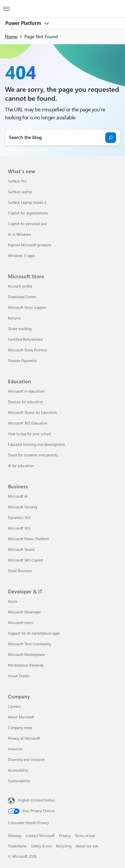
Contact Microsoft (40, 836)
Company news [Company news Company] (20, 728)
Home (11, 37)
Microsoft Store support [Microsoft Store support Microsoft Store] (27, 308)
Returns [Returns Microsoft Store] (14, 318)
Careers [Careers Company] (14, 707)
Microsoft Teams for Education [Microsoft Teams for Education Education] (32, 413)
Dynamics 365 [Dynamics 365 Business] (19, 518)
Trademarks (17, 846)
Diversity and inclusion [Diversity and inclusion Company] (26, 760)
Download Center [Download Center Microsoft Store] (22, 297)
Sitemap (15, 836)
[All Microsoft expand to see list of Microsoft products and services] (6, 7)
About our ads (87, 846)
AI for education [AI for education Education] (21, 466)
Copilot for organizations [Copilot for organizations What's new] (28, 213)
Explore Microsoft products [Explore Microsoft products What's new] (30, 245)
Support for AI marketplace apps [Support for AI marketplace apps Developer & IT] (34, 633)
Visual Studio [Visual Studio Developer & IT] (19, 676)
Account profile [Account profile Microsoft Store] (20, 286)
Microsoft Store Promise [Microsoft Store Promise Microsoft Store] (27, 350)
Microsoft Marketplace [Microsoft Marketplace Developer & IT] (26, 655)
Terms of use (85, 836)
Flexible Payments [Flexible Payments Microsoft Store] (22, 361)
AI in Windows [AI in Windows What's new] (19, 235)
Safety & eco (41, 846)
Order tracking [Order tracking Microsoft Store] (20, 329)
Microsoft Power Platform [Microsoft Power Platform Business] (28, 539)
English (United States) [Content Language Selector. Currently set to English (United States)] (36, 800)
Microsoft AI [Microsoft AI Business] (18, 496)
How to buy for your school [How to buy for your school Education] (29, 434)
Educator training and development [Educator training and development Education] (36, 445)
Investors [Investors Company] (15, 749)
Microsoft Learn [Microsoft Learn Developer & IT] (21, 623)
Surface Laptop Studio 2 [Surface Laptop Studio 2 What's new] (27, 203)
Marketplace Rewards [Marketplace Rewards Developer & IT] (26, 665)
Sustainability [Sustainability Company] (19, 781)
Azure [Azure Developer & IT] (13, 602)
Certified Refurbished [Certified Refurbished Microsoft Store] (25, 340)
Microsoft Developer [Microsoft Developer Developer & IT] (24, 612)
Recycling (64, 846)
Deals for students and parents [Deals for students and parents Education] (33, 455)
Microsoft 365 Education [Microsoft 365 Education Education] (28, 423)
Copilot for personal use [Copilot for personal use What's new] (27, 224)
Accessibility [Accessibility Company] (18, 770)
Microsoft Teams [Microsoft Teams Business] (21, 550)
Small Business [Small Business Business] (20, 571)
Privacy (65, 836)
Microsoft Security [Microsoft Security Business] (23, 507)
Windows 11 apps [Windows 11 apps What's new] (21, 256)
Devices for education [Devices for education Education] (25, 402)
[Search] (111, 138)
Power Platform (24, 23)
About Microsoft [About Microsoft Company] (21, 717)
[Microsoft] (62, 5)
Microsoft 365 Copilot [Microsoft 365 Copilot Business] (25, 560)
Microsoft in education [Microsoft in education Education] (26, 391)
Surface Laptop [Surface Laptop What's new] (20, 192)
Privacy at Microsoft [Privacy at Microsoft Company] (24, 739)
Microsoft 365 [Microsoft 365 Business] (19, 528)
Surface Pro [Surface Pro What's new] (17, 181)
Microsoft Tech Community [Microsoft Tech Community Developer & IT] (29, 644)
